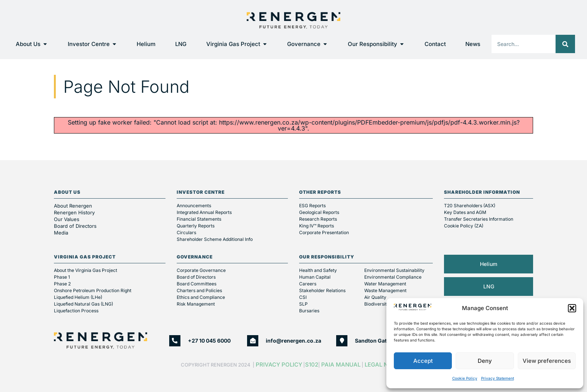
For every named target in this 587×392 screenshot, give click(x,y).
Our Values (67, 219)
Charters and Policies (199, 290)
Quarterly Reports (196, 226)
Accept (423, 361)
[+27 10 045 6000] (175, 341)
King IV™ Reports (317, 226)
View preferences (547, 361)
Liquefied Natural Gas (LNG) (83, 304)
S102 (312, 365)
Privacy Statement (498, 378)
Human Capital (315, 277)
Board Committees (197, 284)
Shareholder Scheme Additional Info (215, 239)
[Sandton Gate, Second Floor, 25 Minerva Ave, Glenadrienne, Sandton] (342, 341)
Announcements (194, 206)
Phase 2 (62, 284)
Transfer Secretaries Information (479, 219)
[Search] (565, 44)
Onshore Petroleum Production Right (93, 290)
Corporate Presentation (324, 232)
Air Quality (375, 297)
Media (61, 233)
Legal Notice (386, 365)
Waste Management (385, 290)
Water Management (385, 284)
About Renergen (73, 206)
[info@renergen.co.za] (253, 341)
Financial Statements (199, 219)
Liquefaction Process (76, 311)
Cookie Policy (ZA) (464, 226)
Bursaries (309, 311)
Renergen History (74, 212)
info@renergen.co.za (293, 341)
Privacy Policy (279, 365)
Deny (485, 361)
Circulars (186, 232)
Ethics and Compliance (201, 297)
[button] (572, 308)
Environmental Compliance (393, 277)
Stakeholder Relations (322, 290)
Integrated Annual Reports (204, 212)
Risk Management (196, 304)
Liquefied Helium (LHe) (78, 297)
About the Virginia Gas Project (86, 270)
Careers (308, 284)
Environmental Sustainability (394, 270)
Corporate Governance (201, 270)
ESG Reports (312, 206)
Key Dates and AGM (465, 212)
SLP (303, 304)
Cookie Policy (465, 378)
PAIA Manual (341, 365)
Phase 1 (62, 277)
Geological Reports (319, 212)
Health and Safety (318, 270)
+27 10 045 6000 (209, 341)
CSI (303, 297)
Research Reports (318, 219)
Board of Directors (76, 226)
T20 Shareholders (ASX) (470, 206)
